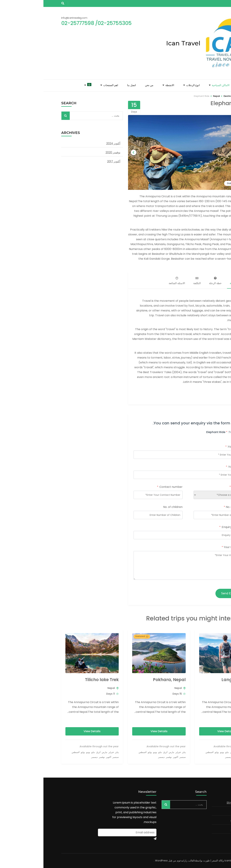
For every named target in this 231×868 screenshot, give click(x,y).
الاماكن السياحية (177, 85)
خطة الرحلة (172, 281)
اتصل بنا (88, 85)
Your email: (191, 467)
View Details (182, 731)
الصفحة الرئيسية (204, 85)
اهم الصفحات (67, 85)
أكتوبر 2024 (70, 143)
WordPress (118, 861)
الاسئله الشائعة (133, 281)
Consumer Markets (200, 821)
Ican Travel (140, 43)
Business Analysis (202, 812)
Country (193, 487)
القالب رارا (146, 861)
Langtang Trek (194, 680)
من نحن (106, 85)
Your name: (191, 447)
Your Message (189, 547)
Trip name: (191, 432)
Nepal (202, 688)
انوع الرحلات (150, 85)
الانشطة (126, 85)
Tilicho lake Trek (58, 680)
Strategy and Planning (198, 803)
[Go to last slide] (199, 152)
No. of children (129, 507)
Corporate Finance (200, 830)
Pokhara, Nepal (126, 680)
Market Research (202, 839)
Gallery (188, 183)
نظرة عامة (192, 281)
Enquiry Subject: (187, 527)
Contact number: (126, 487)
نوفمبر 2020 (69, 152)
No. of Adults (190, 507)
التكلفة (154, 281)
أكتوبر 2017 (70, 161)
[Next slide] (90, 152)
